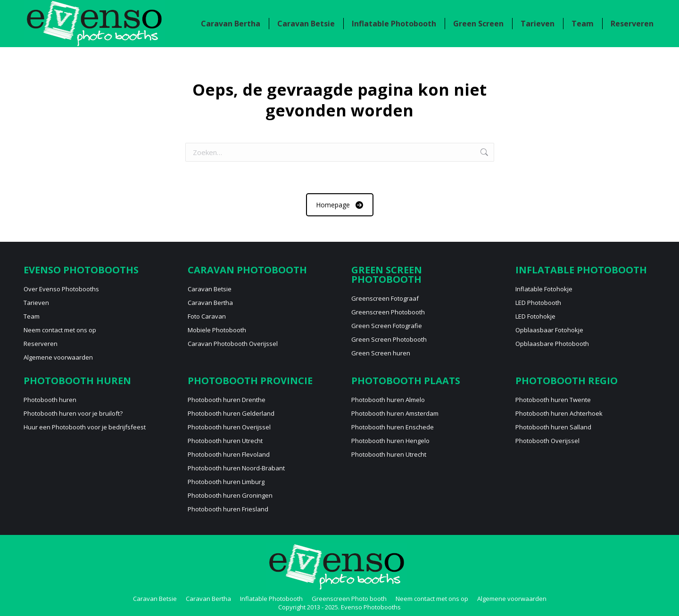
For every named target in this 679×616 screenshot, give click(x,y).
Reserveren (41, 344)
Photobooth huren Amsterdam (395, 413)
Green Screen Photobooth (389, 339)
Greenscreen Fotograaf (385, 298)
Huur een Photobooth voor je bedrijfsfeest (85, 427)
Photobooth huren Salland (553, 427)
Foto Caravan (207, 316)
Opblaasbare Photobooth (552, 344)
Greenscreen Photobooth (388, 312)
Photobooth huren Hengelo (390, 441)
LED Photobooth (538, 303)
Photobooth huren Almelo (388, 400)
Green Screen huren (381, 353)
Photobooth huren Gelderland (231, 413)
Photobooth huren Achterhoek (559, 413)
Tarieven (36, 303)
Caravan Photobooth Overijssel (233, 344)
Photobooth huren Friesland (228, 509)
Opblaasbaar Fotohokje (549, 330)
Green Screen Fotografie (387, 326)
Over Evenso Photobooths (61, 289)
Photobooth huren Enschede (393, 427)
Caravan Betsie (210, 289)
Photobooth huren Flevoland (229, 454)
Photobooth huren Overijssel (229, 427)
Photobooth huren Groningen (230, 495)
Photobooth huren (50, 400)
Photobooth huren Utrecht (225, 441)
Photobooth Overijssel (547, 441)
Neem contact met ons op (603, 9)
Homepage (339, 205)
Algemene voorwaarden (58, 357)
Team (32, 316)
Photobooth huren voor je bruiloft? (73, 413)
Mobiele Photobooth (217, 330)
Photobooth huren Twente (553, 400)
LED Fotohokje (535, 316)
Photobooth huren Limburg (226, 482)
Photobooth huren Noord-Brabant (236, 468)
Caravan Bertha (210, 303)
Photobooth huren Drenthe (227, 400)
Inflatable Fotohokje (544, 289)
